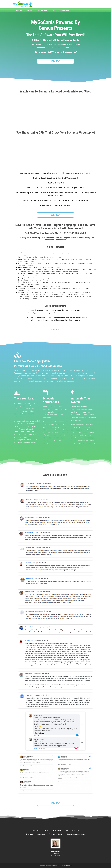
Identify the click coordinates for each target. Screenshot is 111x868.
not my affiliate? (55, 855)
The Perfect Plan (42, 10)
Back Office (76, 830)
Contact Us (29, 834)
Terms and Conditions (55, 834)
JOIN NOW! (55, 61)
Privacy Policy (41, 834)
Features (30, 10)
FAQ (53, 10)
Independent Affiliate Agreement (75, 834)
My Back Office (64, 10)
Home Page (19, 10)
